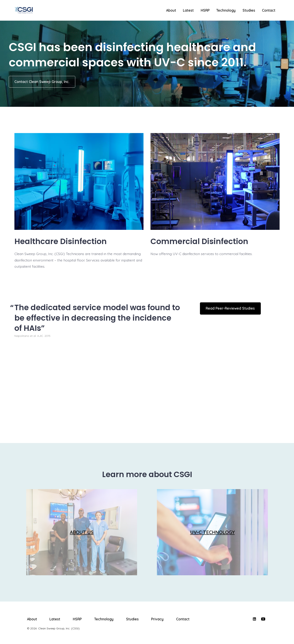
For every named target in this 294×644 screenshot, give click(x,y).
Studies (249, 10)
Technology (226, 10)
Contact (269, 10)
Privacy (157, 619)
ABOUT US (82, 532)
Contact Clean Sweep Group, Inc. (42, 82)
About (171, 10)
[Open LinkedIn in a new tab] (254, 619)
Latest (188, 10)
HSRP (205, 10)
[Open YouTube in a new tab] (263, 619)
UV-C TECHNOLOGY (212, 532)
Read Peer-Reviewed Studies (230, 308)
